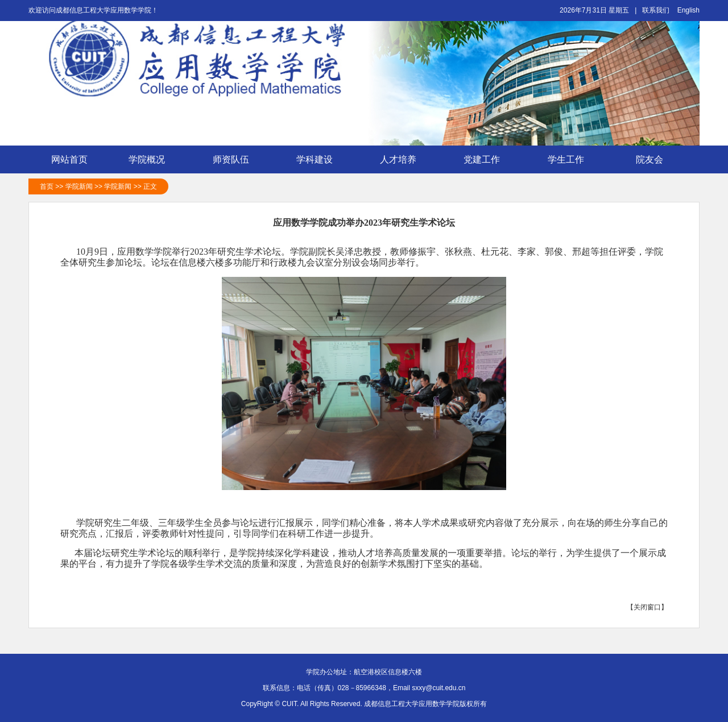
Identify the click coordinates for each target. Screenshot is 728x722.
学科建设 (321, 160)
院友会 (656, 160)
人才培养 (404, 160)
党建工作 (488, 160)
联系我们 (656, 10)
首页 (47, 186)
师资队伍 (237, 160)
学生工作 (572, 160)
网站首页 (69, 159)
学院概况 (153, 160)
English (688, 10)
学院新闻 (79, 186)
